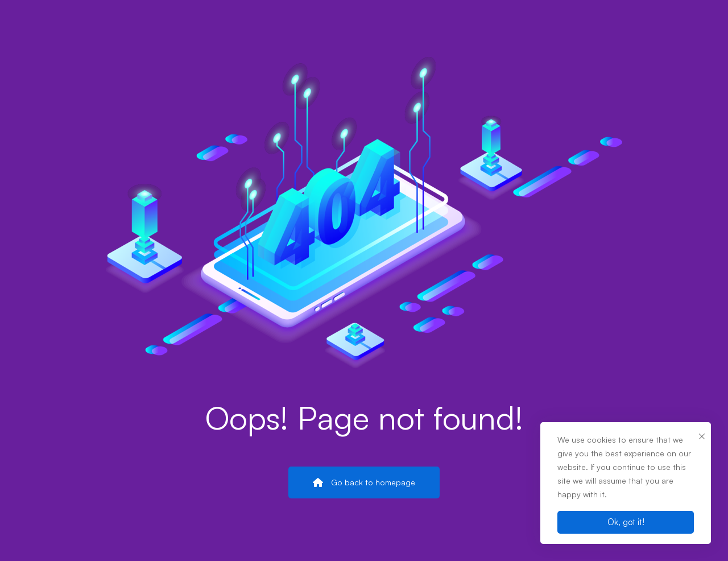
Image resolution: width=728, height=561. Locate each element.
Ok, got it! (626, 522)
